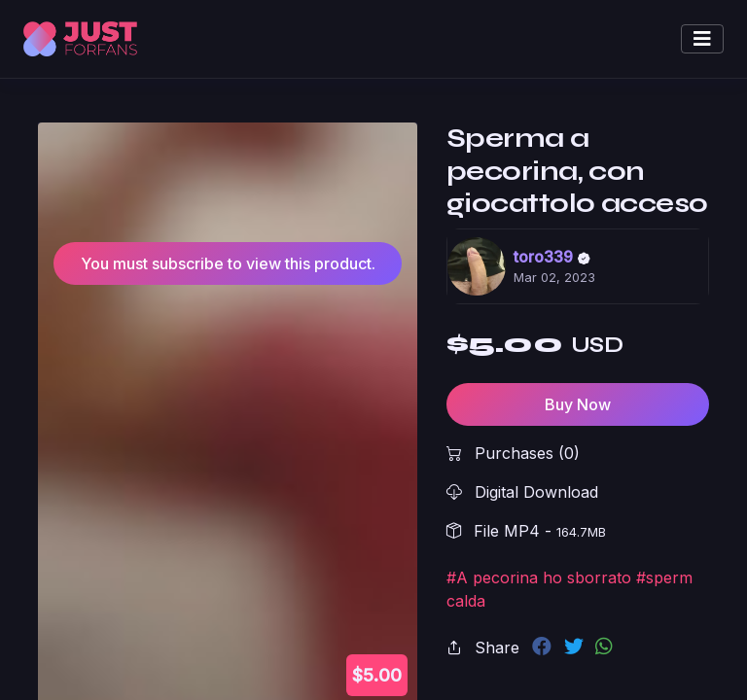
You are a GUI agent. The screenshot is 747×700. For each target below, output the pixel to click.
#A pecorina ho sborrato (539, 577)
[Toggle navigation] (702, 39)
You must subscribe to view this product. (228, 263)
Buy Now (578, 404)
